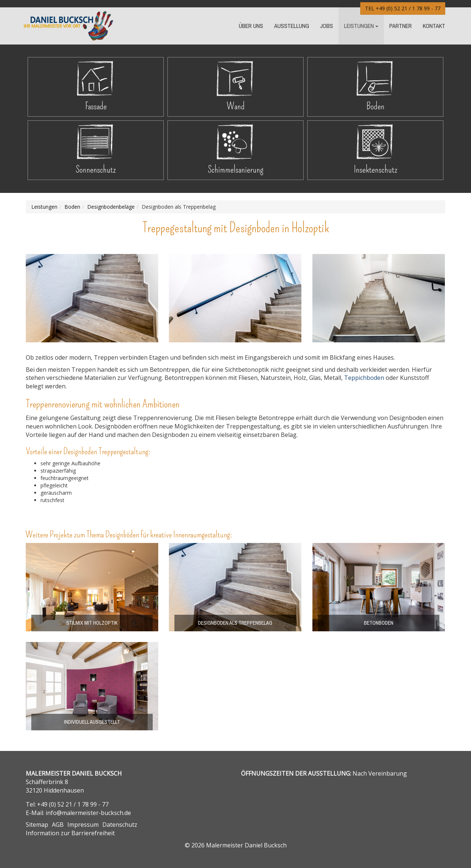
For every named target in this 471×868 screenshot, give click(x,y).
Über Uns (251, 26)
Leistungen (359, 26)
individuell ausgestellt (92, 722)
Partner (401, 26)
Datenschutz (120, 825)
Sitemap (37, 825)
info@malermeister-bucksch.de (88, 813)
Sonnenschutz (96, 170)
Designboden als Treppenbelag (235, 623)
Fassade (96, 106)
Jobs (327, 26)
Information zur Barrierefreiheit (70, 833)
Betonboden (379, 623)
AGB (58, 825)
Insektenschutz (376, 170)
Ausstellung (292, 26)
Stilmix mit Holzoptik (92, 623)
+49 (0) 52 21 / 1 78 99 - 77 (408, 8)
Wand (236, 106)
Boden (376, 106)
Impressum (83, 825)
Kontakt (434, 26)
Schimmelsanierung (235, 170)
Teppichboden (364, 378)
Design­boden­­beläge (111, 207)
